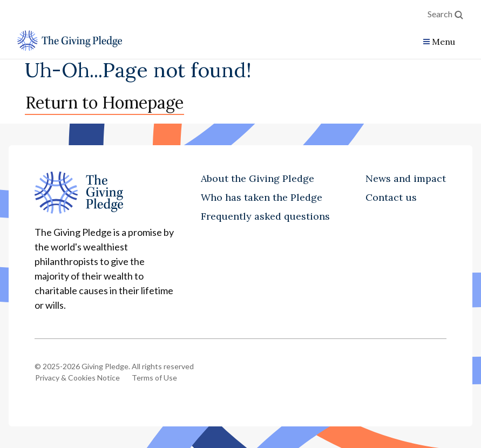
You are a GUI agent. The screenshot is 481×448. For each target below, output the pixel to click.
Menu (443, 42)
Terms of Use (154, 378)
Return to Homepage (104, 102)
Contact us (391, 197)
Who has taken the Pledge (262, 197)
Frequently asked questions (265, 216)
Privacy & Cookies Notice (77, 378)
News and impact (406, 178)
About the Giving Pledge (258, 178)
